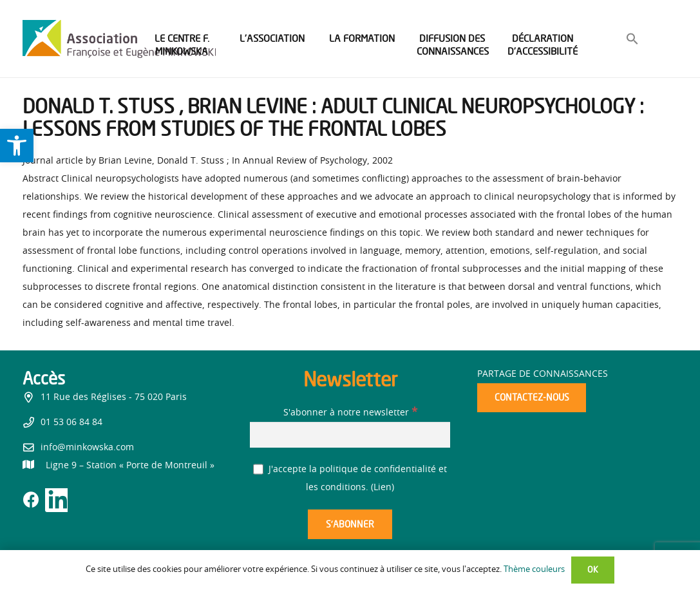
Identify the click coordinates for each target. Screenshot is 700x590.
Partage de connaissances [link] (543, 374)
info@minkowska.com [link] (87, 448)
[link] (17, 146)
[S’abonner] (350, 525)
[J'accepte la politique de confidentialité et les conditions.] (259, 469)
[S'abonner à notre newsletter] (350, 434)
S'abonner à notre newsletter (350, 413)
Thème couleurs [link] (534, 570)
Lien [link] (383, 488)
